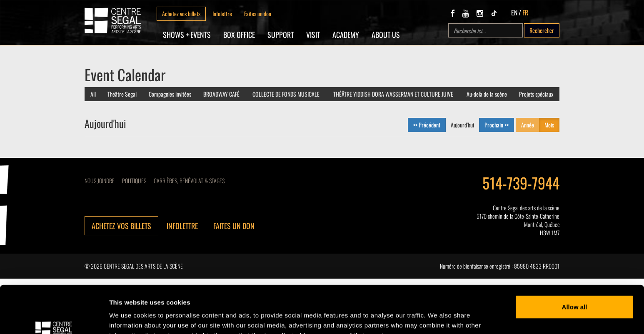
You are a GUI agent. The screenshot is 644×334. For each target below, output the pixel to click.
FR (525, 12)
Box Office (239, 35)
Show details (129, 318)
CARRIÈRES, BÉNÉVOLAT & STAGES (189, 181)
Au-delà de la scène (487, 94)
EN (514, 12)
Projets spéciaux (536, 94)
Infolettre (222, 14)
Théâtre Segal (122, 94)
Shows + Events (187, 35)
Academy (346, 35)
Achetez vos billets (181, 14)
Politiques (134, 181)
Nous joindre (100, 181)
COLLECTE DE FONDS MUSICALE (286, 94)
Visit (313, 35)
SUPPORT (281, 35)
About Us (386, 35)
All (93, 94)
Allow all (575, 266)
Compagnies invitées (170, 94)
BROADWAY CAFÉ (221, 94)
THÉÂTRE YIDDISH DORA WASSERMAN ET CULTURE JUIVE (393, 94)
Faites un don (258, 14)
